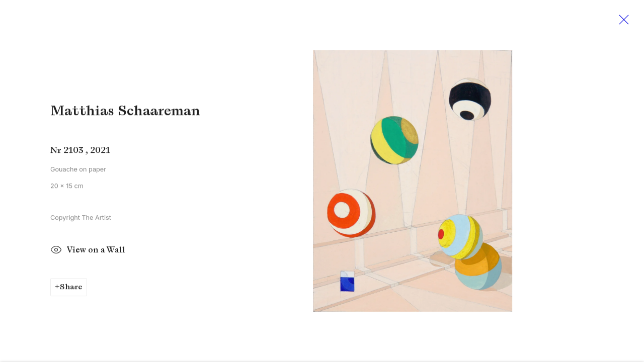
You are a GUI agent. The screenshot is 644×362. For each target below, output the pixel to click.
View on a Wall (88, 252)
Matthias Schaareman (125, 112)
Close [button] (621, 23)
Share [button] (71, 289)
